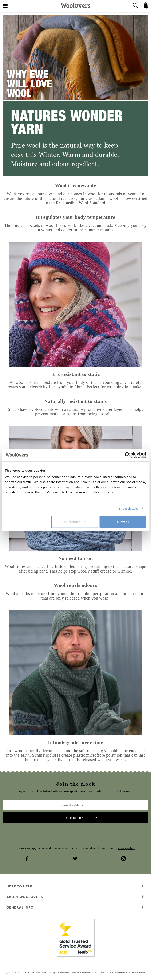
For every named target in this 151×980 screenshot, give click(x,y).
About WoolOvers (75, 897)
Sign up (74, 818)
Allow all (123, 522)
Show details (128, 508)
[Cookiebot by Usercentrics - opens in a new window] (128, 455)
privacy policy (126, 848)
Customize (75, 522)
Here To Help (75, 887)
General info (75, 908)
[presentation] (76, 835)
